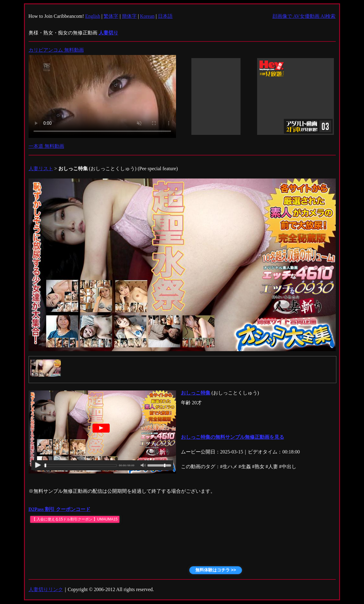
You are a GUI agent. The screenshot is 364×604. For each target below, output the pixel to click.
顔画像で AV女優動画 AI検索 (304, 16)
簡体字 (129, 16)
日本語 (165, 16)
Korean (147, 16)
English (93, 16)
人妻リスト (41, 169)
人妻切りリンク (46, 589)
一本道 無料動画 (46, 146)
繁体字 (111, 16)
